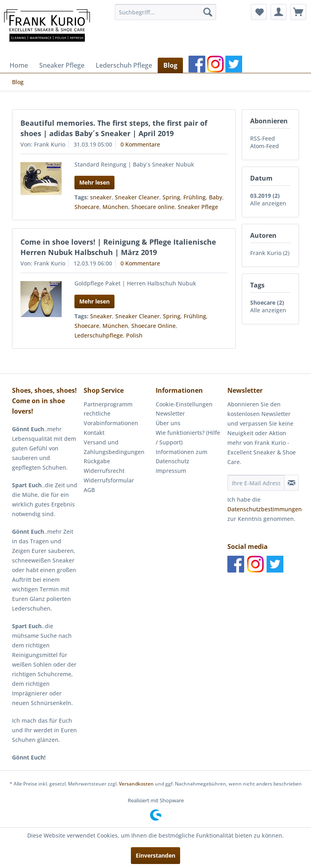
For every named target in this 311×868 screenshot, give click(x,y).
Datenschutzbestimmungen (265, 509)
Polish (134, 335)
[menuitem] (166, 12)
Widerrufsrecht (104, 471)
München (115, 207)
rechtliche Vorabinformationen (111, 418)
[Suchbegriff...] (166, 12)
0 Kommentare (140, 144)
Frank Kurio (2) (270, 253)
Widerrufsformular (109, 480)
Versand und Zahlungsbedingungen (114, 447)
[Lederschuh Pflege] (124, 65)
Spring (171, 197)
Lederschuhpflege (99, 335)
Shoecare (87, 207)
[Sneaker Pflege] (62, 65)
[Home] (19, 65)
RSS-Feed (263, 138)
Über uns (168, 423)
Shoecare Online (153, 326)
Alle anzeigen (268, 203)
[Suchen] (208, 12)
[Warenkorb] (298, 12)
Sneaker (101, 316)
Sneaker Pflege (198, 207)
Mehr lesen (94, 182)
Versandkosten (136, 784)
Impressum (171, 471)
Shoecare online (153, 207)
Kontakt (94, 433)
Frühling (195, 197)
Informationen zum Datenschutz (182, 457)
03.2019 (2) (265, 196)
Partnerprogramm (108, 404)
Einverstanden (155, 855)
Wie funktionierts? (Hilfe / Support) (188, 437)
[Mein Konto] (279, 12)
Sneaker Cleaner (137, 197)
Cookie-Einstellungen (184, 404)
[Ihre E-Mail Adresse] (256, 483)
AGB (89, 490)
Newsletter (170, 413)
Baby (216, 197)
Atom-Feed (265, 146)
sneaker (101, 197)
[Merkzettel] (259, 12)
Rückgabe (97, 461)
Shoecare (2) (267, 302)
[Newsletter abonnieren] (291, 483)
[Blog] (170, 65)
